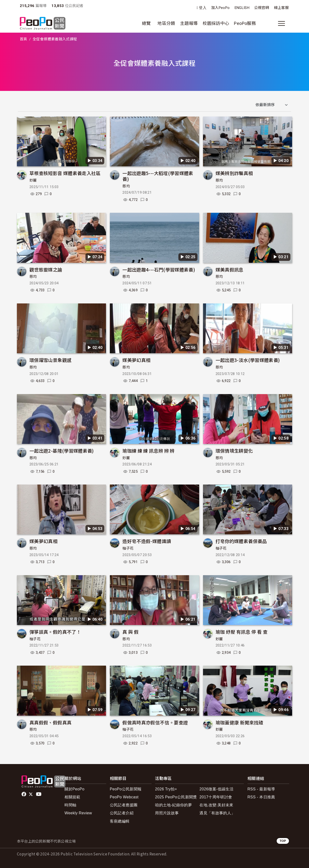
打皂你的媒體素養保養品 (241, 541)
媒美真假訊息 (230, 269)
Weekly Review (78, 813)
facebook (24, 794)
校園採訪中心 (216, 23)
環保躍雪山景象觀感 (50, 360)
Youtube (39, 794)
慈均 (126, 186)
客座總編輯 (120, 821)
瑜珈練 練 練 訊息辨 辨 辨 (148, 451)
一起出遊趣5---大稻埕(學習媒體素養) (158, 176)
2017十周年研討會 (216, 797)
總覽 (146, 23)
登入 (203, 8)
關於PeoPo (74, 789)
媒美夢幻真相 (136, 360)
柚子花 (128, 548)
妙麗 (33, 180)
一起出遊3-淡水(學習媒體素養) (248, 360)
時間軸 (70, 805)
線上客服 (281, 8)
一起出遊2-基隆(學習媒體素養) (62, 451)
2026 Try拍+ (166, 789)
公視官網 (262, 8)
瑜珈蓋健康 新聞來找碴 (239, 722)
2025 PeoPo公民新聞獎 (176, 797)
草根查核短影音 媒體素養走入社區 (65, 173)
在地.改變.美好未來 (216, 805)
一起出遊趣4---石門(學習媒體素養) (159, 269)
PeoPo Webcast (124, 797)
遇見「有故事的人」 (217, 813)
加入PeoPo (221, 8)
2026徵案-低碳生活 (216, 789)
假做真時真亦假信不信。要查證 (155, 722)
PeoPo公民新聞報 (126, 789)
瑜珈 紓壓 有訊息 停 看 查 (242, 632)
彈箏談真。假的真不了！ (55, 632)
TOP (283, 841)
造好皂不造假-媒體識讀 (147, 541)
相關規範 (72, 797)
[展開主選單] (281, 23)
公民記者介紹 (122, 813)
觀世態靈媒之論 (46, 269)
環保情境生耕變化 (234, 451)
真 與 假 (130, 632)
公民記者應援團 (124, 805)
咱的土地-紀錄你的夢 (173, 805)
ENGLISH (242, 8)
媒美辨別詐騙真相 (234, 173)
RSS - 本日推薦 (261, 797)
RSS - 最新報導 (261, 789)
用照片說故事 (167, 813)
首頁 (24, 39)
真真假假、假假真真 (50, 722)
